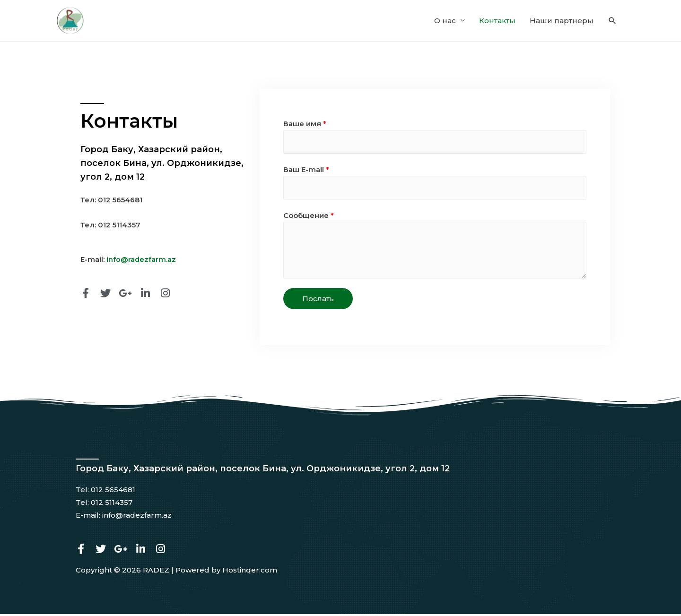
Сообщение (309, 218)
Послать (318, 301)
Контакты (497, 21)
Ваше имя (305, 125)
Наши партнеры (562, 21)
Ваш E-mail (306, 171)
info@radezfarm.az (141, 260)
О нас (445, 21)
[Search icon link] (612, 21)
